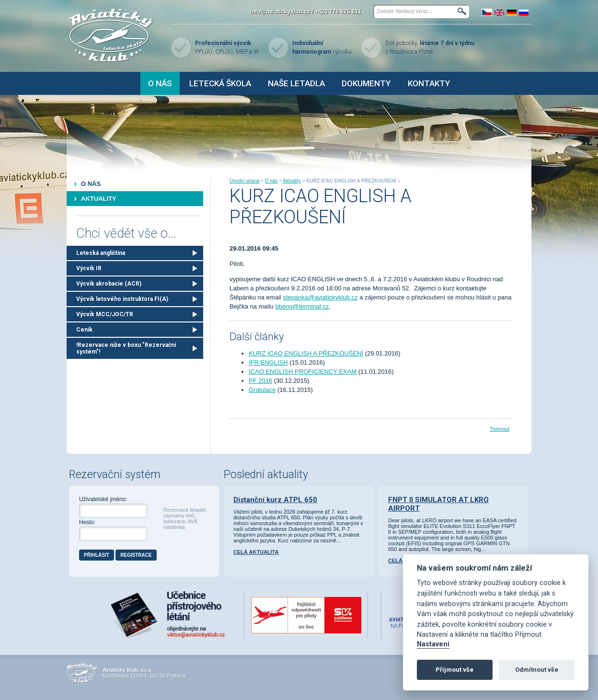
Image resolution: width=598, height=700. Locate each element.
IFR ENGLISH (268, 362)
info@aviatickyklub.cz (280, 11)
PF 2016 (260, 381)
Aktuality (99, 199)
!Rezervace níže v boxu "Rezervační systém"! (126, 348)
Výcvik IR (89, 268)
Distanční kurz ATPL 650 (275, 500)
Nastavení (433, 644)
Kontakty (429, 83)
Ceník (84, 330)
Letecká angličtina (101, 253)
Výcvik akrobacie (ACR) (109, 284)
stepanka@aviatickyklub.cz (320, 297)
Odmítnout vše (537, 670)
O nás (160, 83)
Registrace (136, 555)
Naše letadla (296, 83)
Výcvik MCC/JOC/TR (105, 314)
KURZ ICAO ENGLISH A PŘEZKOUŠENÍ (306, 353)
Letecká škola (220, 83)
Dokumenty (366, 83)
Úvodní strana (244, 181)
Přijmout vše (454, 670)
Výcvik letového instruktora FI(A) (122, 299)
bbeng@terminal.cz (302, 306)
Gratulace (262, 390)
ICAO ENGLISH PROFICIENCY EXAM (303, 372)
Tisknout (500, 429)
